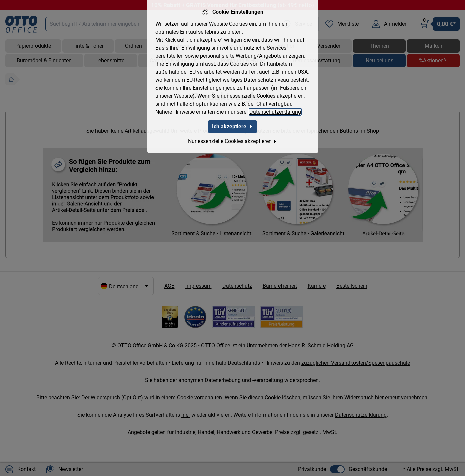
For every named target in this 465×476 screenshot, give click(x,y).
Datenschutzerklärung (275, 107)
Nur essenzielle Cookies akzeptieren (232, 136)
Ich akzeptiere (232, 121)
